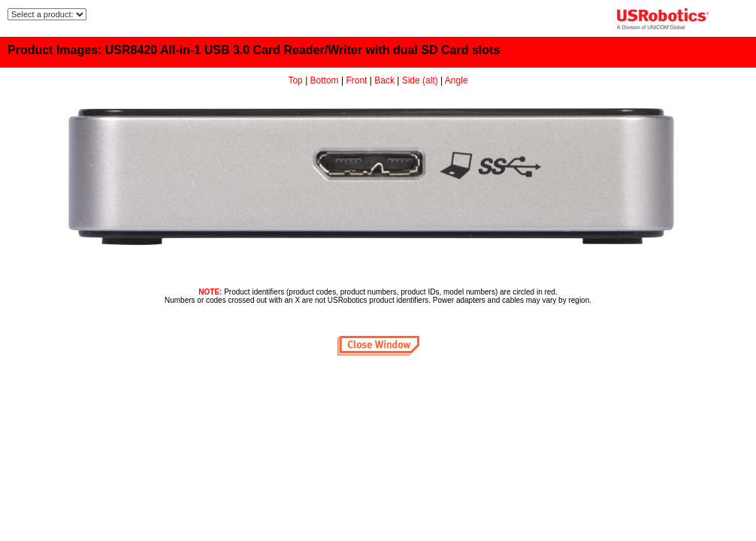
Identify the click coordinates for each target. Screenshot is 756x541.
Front (356, 80)
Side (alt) (420, 80)
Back (384, 80)
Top (295, 80)
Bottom (325, 80)
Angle (457, 80)
